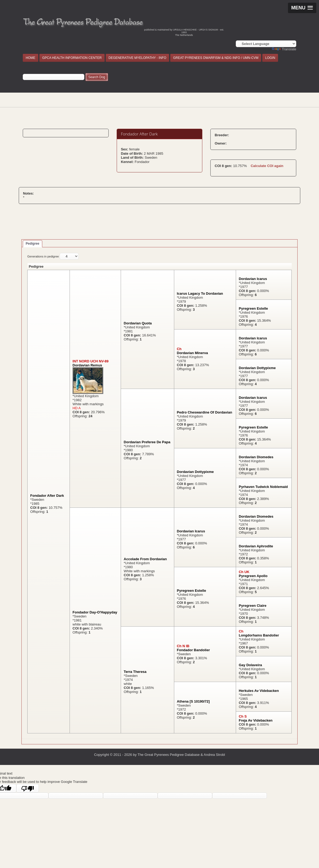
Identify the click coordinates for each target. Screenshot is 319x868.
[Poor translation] (28, 788)
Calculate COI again (267, 166)
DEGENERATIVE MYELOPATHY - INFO (138, 58)
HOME (31, 58)
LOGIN (270, 58)
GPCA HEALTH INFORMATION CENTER (72, 58)
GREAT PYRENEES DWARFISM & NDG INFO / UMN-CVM (216, 58)
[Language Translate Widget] (266, 44)
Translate (284, 49)
